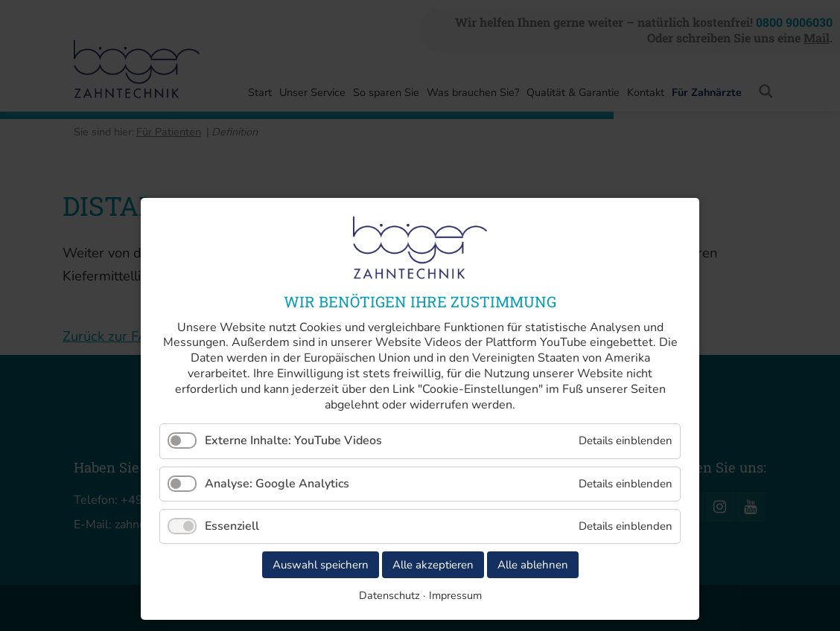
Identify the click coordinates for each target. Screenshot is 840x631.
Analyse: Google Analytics (277, 484)
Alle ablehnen (533, 565)
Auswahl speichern (321, 565)
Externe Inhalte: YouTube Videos (293, 441)
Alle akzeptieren (433, 565)
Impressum (455, 595)
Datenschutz (389, 595)
